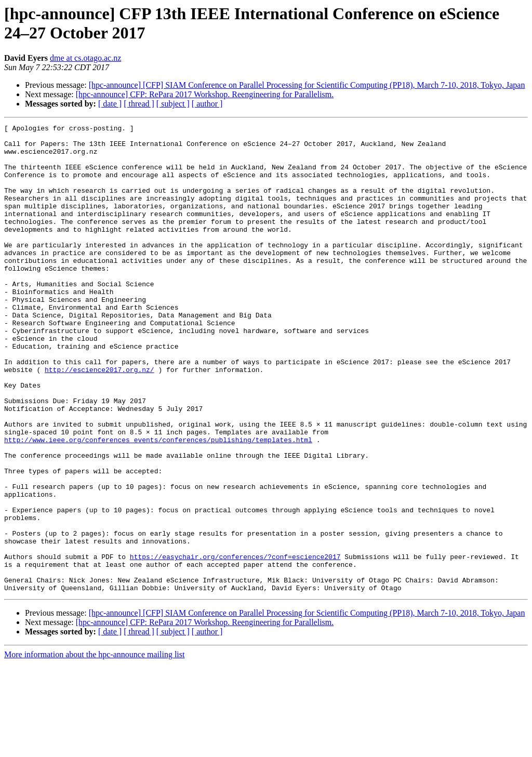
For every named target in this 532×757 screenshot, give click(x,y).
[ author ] (207, 104)
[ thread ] (139, 104)
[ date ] (110, 104)
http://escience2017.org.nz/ (99, 419)
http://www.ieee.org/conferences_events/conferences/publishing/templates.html (158, 503)
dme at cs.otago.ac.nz (85, 58)
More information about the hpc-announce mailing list (94, 748)
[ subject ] (173, 104)
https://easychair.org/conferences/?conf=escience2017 (235, 644)
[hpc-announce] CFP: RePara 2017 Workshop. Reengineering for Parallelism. (205, 94)
